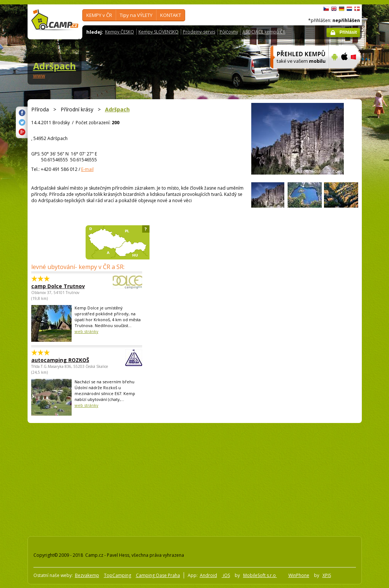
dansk (357, 9)
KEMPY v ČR (99, 15)
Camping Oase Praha (158, 575)
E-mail (87, 169)
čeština (326, 9)
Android (208, 575)
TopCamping (118, 575)
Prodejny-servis (199, 32)
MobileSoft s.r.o (260, 575)
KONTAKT (171, 15)
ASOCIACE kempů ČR (264, 32)
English (334, 9)
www (39, 76)
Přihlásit (348, 32)
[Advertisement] (136, 478)
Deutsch (342, 9)
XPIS (327, 575)
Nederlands (349, 9)
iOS (226, 575)
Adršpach (55, 66)
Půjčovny (229, 32)
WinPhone (299, 575)
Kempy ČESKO (120, 32)
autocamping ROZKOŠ (66, 360)
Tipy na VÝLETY (136, 15)
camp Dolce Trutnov (66, 286)
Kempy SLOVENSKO (159, 32)
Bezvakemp (87, 575)
